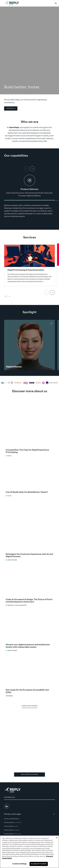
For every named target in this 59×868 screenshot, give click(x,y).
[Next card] (32, 169)
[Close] (57, 838)
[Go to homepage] (14, 3)
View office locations (29, 774)
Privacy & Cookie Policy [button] (12, 819)
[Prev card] (47, 292)
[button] (11, 108)
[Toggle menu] (56, 3)
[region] (29, 852)
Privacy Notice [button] (13, 823)
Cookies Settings (19, 864)
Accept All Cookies (39, 864)
